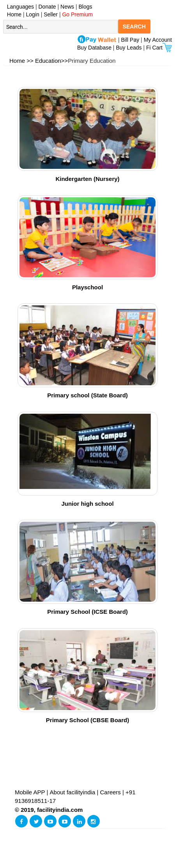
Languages (19, 7)
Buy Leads (129, 48)
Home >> (21, 61)
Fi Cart (159, 48)
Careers (110, 792)
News (68, 7)
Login (33, 14)
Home (13, 14)
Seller (51, 14)
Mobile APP (31, 792)
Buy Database (94, 48)
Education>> (51, 61)
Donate (47, 7)
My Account (158, 40)
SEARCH (134, 27)
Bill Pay (131, 40)
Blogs (86, 7)
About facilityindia (73, 792)
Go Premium (77, 14)
